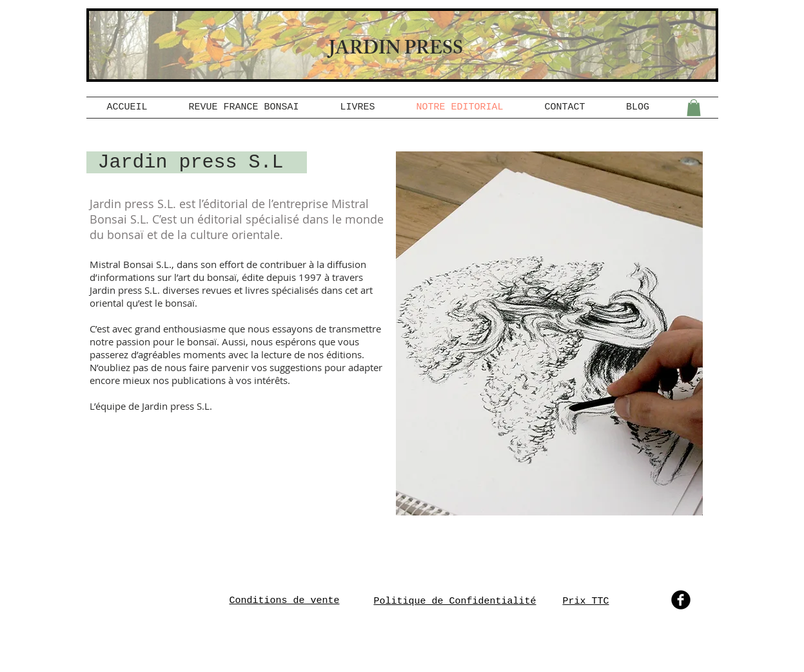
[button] (694, 108)
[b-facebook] (681, 600)
